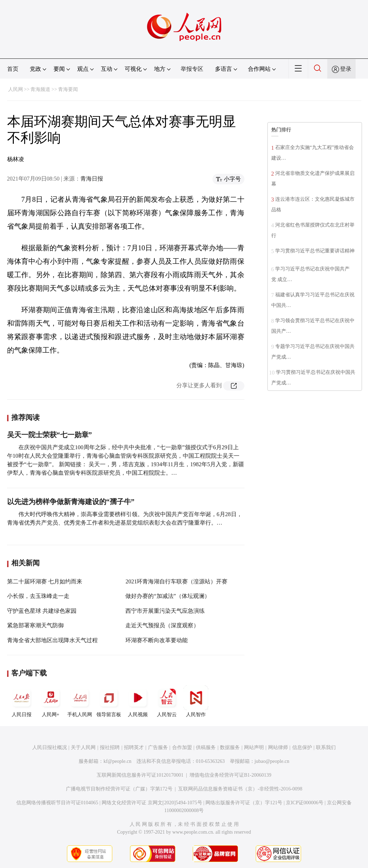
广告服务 (158, 747)
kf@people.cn (117, 761)
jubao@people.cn (272, 761)
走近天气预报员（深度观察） (162, 625)
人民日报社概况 (50, 747)
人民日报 (22, 701)
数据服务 (230, 747)
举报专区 (192, 69)
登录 (346, 69)
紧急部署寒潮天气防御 (35, 625)
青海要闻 (68, 89)
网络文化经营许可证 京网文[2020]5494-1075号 (152, 803)
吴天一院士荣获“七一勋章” (50, 435)
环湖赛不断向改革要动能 (157, 640)
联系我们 (326, 747)
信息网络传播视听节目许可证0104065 (57, 803)
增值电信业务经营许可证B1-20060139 (230, 775)
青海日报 (92, 179)
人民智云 (167, 701)
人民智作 (196, 701)
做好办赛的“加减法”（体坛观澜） (168, 596)
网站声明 (254, 747)
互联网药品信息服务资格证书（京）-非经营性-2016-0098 (240, 789)
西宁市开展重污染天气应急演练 (165, 611)
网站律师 (278, 747)
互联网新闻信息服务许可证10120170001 (140, 775)
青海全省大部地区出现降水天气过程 (52, 640)
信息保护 (302, 747)
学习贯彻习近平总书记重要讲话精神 (315, 251)
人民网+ (51, 701)
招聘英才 (134, 747)
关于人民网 (83, 747)
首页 (13, 69)
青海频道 (40, 89)
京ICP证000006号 (305, 803)
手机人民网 (80, 701)
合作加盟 (182, 747)
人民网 (16, 89)
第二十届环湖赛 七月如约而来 (45, 581)
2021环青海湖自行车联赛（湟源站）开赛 (176, 581)
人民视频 (138, 701)
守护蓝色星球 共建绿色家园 (42, 611)
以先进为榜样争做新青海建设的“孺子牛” (71, 502)
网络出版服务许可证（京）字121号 (244, 803)
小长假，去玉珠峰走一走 (38, 596)
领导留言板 (109, 701)
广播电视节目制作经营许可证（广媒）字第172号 (119, 789)
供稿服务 (206, 747)
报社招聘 (110, 747)
